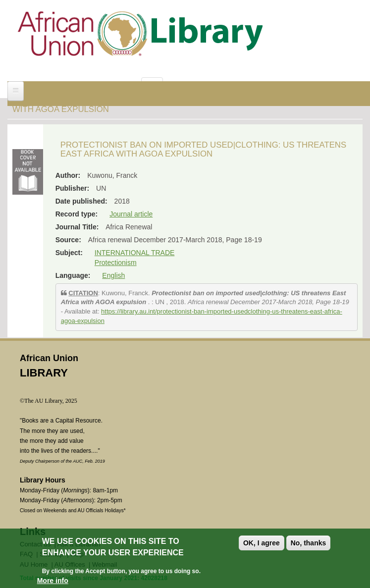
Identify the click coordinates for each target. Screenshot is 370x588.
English (113, 275)
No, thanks (309, 543)
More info (53, 581)
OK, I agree (262, 543)
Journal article (131, 214)
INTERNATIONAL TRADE (135, 253)
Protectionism (116, 263)
